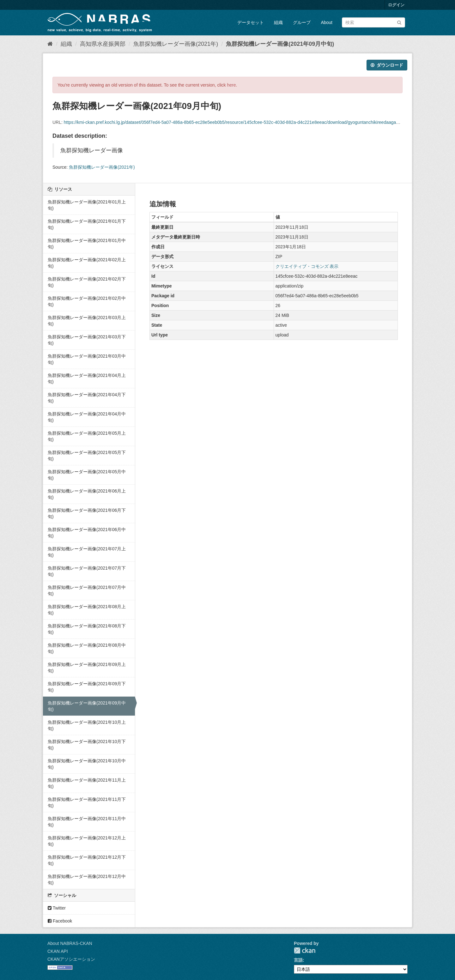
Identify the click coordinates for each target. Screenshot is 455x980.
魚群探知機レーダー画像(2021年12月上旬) (87, 841)
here (232, 85)
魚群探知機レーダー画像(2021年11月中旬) (87, 822)
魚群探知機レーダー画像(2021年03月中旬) (87, 359)
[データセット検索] (373, 22)
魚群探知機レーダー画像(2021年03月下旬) (87, 340)
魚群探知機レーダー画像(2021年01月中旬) (87, 244)
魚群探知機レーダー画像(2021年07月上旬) (87, 552)
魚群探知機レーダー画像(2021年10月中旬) (87, 764)
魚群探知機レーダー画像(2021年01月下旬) (87, 224)
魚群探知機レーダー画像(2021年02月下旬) (87, 282)
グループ (302, 22)
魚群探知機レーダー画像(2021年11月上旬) (87, 783)
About (327, 22)
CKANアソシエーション (71, 959)
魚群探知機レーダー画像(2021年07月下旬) (87, 571)
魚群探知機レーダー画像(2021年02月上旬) (87, 263)
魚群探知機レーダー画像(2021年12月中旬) (87, 880)
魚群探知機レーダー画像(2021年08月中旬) (87, 648)
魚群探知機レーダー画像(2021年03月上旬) (87, 321)
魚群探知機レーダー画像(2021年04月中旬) (87, 417)
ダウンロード (387, 65)
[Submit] (399, 22)
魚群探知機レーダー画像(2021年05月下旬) (87, 456)
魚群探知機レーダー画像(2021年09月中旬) (280, 44)
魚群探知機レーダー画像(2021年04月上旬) (87, 378)
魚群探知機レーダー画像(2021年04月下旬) (87, 398)
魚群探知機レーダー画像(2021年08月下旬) (87, 629)
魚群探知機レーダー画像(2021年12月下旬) (87, 860)
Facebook (60, 921)
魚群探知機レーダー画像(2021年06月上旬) (87, 494)
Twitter (57, 908)
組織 (278, 22)
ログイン (396, 5)
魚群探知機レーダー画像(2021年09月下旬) (87, 687)
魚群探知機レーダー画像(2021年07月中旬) (87, 590)
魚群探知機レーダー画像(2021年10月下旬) (87, 745)
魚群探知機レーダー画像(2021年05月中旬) (87, 475)
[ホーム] (50, 44)
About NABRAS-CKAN (70, 943)
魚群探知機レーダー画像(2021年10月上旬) (87, 725)
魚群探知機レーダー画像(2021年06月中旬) (87, 533)
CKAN (305, 950)
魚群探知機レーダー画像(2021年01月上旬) (87, 205)
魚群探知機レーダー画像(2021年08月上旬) (87, 610)
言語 (298, 960)
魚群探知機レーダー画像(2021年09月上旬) (87, 668)
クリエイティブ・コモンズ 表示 (307, 266)
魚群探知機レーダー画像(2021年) (176, 44)
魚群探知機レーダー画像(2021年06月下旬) (87, 513)
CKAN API (58, 951)
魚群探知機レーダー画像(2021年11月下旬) (87, 802)
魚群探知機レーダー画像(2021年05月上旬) (87, 436)
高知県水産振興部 (103, 44)
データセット (251, 22)
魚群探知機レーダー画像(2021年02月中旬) (87, 301)
